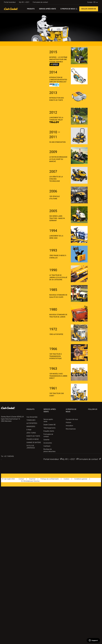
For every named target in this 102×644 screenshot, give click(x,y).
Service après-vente (47, 9)
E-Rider (29, 430)
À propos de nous (68, 9)
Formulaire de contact (40, 2)
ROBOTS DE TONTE (33, 436)
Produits (31, 9)
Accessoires (48, 443)
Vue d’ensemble (32, 417)
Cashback (47, 446)
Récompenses (71, 429)
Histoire (68, 422)
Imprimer (32, 479)
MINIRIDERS (31, 427)
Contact (21, 479)
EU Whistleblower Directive (30, 481)
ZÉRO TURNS (31, 433)
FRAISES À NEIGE (33, 439)
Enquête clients (49, 431)
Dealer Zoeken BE (89, 9)
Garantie (46, 440)
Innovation (69, 426)
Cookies (66, 479)
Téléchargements (49, 428)
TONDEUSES (31, 420)
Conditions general (81, 479)
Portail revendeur (10, 2)
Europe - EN (93, 2)
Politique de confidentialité (50, 479)
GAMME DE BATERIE (34, 442)
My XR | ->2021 (24, 2)
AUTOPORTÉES (32, 423)
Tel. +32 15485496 (7, 456)
